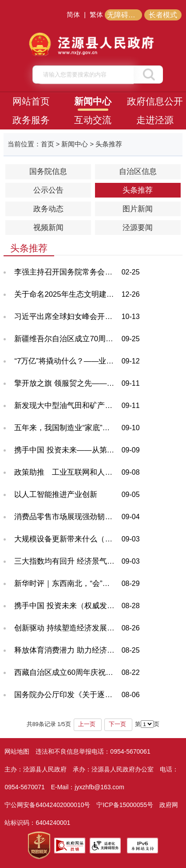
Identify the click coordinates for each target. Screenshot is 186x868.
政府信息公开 (155, 101)
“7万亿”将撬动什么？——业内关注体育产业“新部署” (65, 361)
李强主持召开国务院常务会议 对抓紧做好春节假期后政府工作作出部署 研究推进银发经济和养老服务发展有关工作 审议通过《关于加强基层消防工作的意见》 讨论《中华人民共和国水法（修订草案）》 (65, 272)
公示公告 (48, 190)
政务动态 (48, 209)
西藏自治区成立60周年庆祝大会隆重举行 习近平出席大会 (65, 672)
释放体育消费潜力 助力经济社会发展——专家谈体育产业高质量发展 (65, 650)
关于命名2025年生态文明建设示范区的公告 (65, 294)
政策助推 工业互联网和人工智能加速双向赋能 (65, 472)
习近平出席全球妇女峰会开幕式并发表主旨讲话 (65, 317)
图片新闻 (138, 209)
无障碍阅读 (125, 15)
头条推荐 (138, 190)
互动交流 (93, 120)
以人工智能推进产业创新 (56, 495)
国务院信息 (48, 172)
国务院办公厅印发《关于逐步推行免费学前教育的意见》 (65, 695)
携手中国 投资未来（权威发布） (65, 606)
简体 (73, 15)
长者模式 (163, 15)
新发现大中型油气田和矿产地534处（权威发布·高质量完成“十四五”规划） (65, 406)
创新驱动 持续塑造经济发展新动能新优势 (65, 628)
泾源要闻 (138, 228)
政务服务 (31, 120)
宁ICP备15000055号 (125, 805)
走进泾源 (155, 120)
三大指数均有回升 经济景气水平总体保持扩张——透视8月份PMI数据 (65, 561)
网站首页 (31, 101)
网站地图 (17, 751)
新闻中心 (93, 101)
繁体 (96, 15)
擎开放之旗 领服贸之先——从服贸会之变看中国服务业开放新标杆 (65, 383)
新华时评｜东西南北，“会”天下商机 (65, 583)
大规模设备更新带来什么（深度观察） (65, 539)
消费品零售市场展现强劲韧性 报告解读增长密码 (65, 517)
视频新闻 (48, 228)
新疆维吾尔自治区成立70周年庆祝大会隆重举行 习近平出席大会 (65, 339)
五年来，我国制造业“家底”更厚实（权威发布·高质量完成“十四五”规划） (65, 428)
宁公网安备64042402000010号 (47, 805)
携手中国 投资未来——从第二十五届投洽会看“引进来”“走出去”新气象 (65, 450)
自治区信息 (138, 172)
